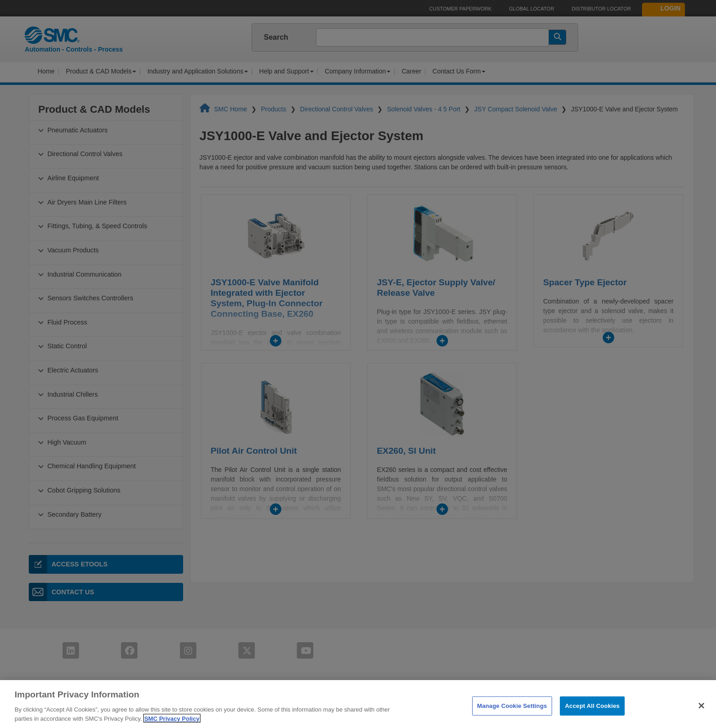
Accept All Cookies (592, 717)
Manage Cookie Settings (512, 717)
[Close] (701, 717)
